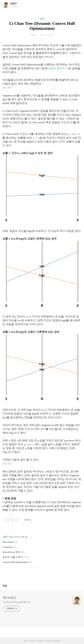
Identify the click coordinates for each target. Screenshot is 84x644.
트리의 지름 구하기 (13, 557)
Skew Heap (8, 542)
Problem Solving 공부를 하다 (17, 602)
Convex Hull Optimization (15, 562)
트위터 (50, 574)
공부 (42, 19)
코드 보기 (7, 88)
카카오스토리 (42, 574)
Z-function (8, 547)
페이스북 (34, 574)
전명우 (14, 4)
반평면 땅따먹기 (58, 68)
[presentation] (73, 134)
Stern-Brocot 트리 (11, 552)
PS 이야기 (10, 598)
